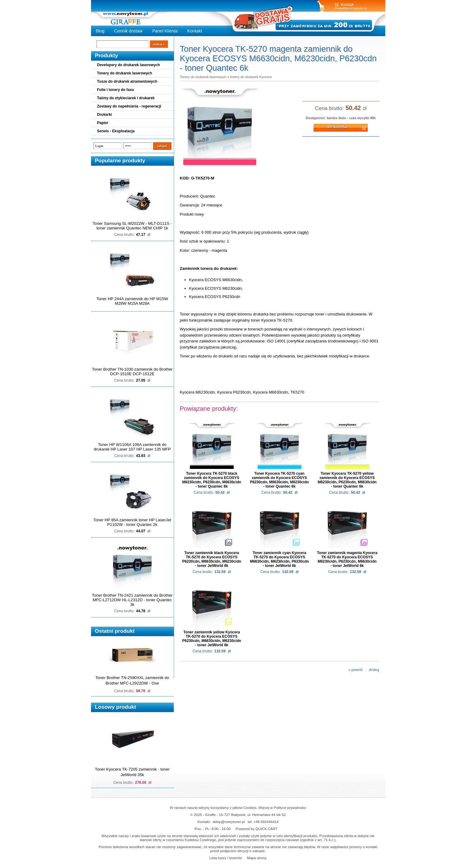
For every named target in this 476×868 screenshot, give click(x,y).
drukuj (374, 670)
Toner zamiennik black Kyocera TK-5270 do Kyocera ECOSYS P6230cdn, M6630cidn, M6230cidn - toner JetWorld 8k (211, 559)
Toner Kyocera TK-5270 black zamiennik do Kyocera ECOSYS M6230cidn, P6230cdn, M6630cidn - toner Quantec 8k (211, 480)
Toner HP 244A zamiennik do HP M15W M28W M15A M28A (132, 301)
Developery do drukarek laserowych (129, 65)
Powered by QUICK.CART (257, 829)
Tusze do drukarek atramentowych (127, 81)
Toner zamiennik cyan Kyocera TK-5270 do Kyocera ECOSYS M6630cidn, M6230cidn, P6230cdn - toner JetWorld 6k (279, 559)
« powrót (356, 670)
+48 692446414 (266, 822)
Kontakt (195, 31)
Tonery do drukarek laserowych (125, 73)
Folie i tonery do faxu (116, 90)
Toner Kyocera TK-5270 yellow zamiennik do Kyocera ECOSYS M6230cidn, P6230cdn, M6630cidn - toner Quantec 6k (347, 480)
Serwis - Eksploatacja (116, 131)
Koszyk (348, 4)
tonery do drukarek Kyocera (251, 77)
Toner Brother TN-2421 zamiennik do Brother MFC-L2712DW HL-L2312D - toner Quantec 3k (132, 600)
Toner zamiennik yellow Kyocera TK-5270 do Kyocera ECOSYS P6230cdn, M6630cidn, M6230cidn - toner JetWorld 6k (211, 639)
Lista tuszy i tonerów (226, 858)
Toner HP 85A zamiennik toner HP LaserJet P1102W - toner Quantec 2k (132, 522)
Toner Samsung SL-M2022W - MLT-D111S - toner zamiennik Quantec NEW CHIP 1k (132, 226)
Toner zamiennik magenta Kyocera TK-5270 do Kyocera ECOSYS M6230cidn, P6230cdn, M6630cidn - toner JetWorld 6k (347, 559)
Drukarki (105, 115)
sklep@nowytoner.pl (229, 822)
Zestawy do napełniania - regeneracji (129, 106)
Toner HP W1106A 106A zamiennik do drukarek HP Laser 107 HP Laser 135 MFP (132, 447)
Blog (100, 31)
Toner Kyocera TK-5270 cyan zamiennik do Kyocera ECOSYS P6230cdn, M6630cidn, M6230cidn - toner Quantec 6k (279, 480)
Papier (103, 123)
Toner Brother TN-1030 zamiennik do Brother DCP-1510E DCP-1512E (132, 372)
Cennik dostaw (128, 31)
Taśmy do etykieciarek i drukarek (126, 98)
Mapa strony (257, 858)
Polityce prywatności (290, 808)
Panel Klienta (165, 31)
